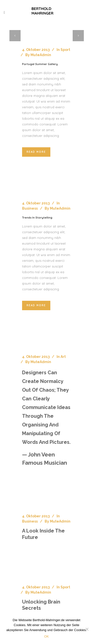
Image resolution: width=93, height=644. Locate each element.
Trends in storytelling (37, 218)
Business (30, 208)
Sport (65, 50)
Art (63, 357)
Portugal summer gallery (40, 64)
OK (46, 636)
